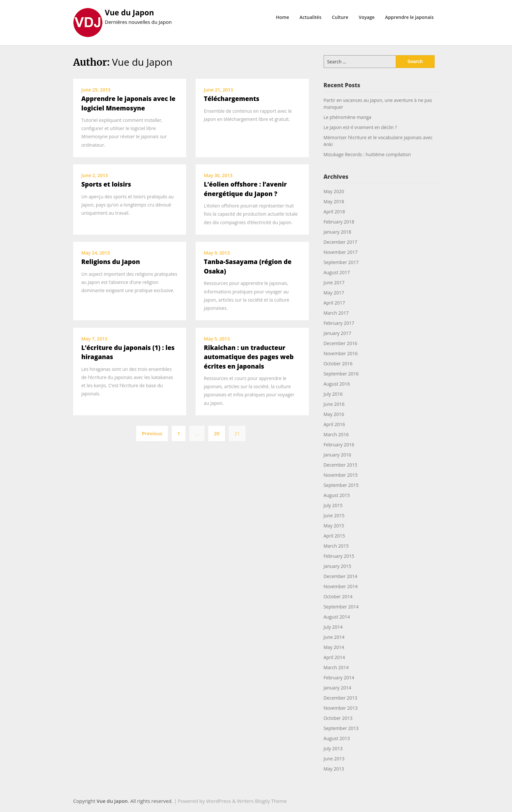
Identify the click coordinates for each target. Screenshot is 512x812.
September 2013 (341, 728)
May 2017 (334, 293)
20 (217, 433)
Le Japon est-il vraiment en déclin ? (360, 127)
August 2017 (337, 272)
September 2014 (341, 607)
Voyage (367, 17)
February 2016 (339, 445)
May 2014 (334, 647)
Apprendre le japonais (409, 17)
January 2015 (337, 566)
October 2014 (338, 597)
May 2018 (334, 201)
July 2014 (333, 627)
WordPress (218, 801)
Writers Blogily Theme (262, 801)
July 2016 (333, 394)
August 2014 (337, 617)
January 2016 (337, 455)
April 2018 (334, 212)
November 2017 (341, 252)
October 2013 (338, 718)
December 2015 (340, 465)
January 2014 (337, 688)
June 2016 (334, 404)
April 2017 (334, 303)
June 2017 (334, 282)
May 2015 (334, 526)
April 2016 (334, 424)
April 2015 (334, 536)
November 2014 (341, 586)
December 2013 (340, 698)
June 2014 (334, 637)
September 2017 (341, 262)
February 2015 (339, 556)
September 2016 (341, 374)
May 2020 (334, 191)
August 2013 (337, 738)
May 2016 (334, 414)
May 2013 (334, 769)
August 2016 (337, 384)
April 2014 (334, 657)
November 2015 (341, 475)
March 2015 (336, 546)
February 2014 (339, 678)
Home (283, 17)
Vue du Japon (129, 12)
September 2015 (341, 485)
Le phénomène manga (347, 117)
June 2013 (334, 759)
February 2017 (339, 323)
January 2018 (337, 232)
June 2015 (334, 515)
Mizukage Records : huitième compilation (367, 154)
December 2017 (340, 242)
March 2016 (336, 434)
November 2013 (341, 708)
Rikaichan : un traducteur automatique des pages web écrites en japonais (249, 357)
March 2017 (336, 313)
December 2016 (340, 343)
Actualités (310, 17)
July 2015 (333, 505)
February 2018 (339, 222)
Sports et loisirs (106, 184)
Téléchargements (232, 99)
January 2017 (337, 333)
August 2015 (337, 495)
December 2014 (340, 576)
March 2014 (336, 667)
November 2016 (341, 353)
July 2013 (333, 748)
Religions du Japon (111, 262)
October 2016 (338, 364)
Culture (340, 17)
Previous (152, 433)
